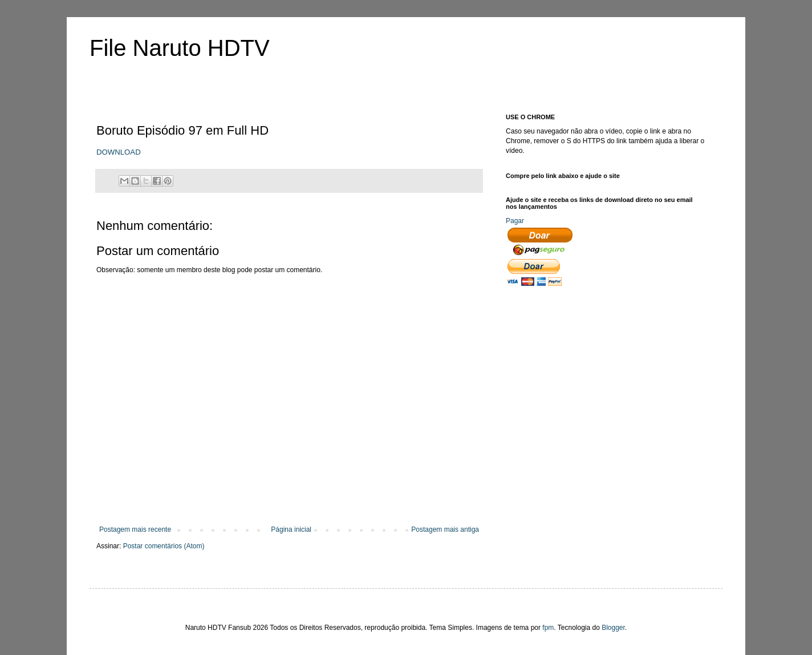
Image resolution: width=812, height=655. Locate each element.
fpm (548, 628)
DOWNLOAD (119, 152)
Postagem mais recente (135, 529)
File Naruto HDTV (180, 48)
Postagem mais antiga (445, 529)
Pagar (515, 221)
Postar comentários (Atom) (164, 546)
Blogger (613, 628)
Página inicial (291, 529)
